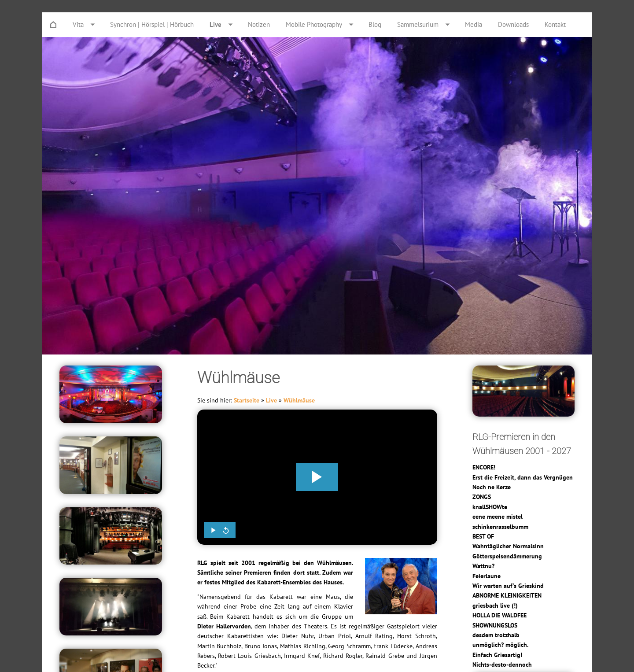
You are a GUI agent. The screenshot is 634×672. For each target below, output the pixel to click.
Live (271, 400)
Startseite (247, 400)
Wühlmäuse (299, 400)
